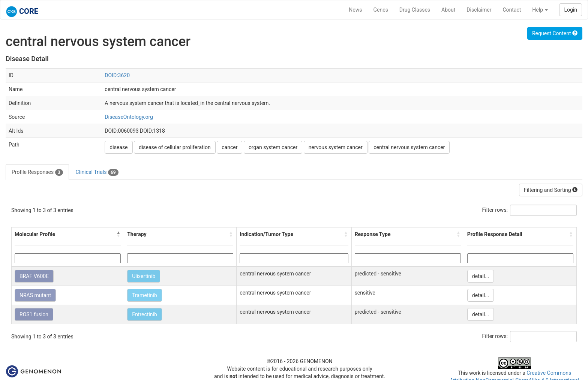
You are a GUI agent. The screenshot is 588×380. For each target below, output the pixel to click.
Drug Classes (415, 10)
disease (118, 147)
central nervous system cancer (409, 147)
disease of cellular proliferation (175, 147)
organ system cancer (273, 147)
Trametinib (145, 295)
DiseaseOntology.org (129, 117)
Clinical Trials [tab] (97, 172)
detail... (481, 276)
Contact (512, 10)
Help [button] (540, 10)
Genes (381, 10)
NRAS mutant (35, 295)
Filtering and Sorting (551, 190)
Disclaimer (479, 10)
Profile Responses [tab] (37, 172)
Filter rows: (495, 210)
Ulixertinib (144, 276)
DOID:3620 (117, 75)
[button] (118, 234)
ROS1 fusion (34, 314)
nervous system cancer (336, 147)
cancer (229, 147)
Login (571, 10)
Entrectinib (145, 314)
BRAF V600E (34, 276)
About (448, 10)
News (355, 10)
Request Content (555, 33)
